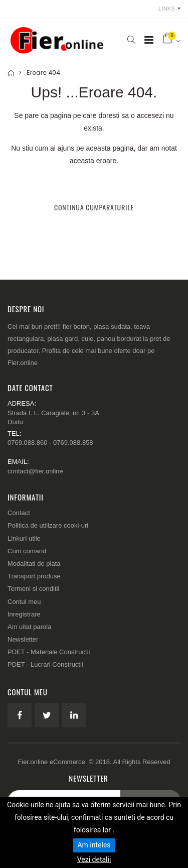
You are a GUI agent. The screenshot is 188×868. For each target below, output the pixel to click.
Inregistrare (24, 614)
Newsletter (23, 639)
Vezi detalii (94, 859)
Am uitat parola (29, 627)
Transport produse (34, 576)
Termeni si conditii (33, 589)
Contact (19, 513)
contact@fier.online (35, 471)
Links (167, 9)
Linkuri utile (24, 538)
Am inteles (94, 845)
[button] (131, 40)
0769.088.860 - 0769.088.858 (50, 443)
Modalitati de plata (34, 564)
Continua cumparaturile (94, 207)
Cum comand (27, 551)
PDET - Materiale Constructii (49, 652)
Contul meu (24, 602)
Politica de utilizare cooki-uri (48, 525)
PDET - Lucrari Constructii (45, 664)
